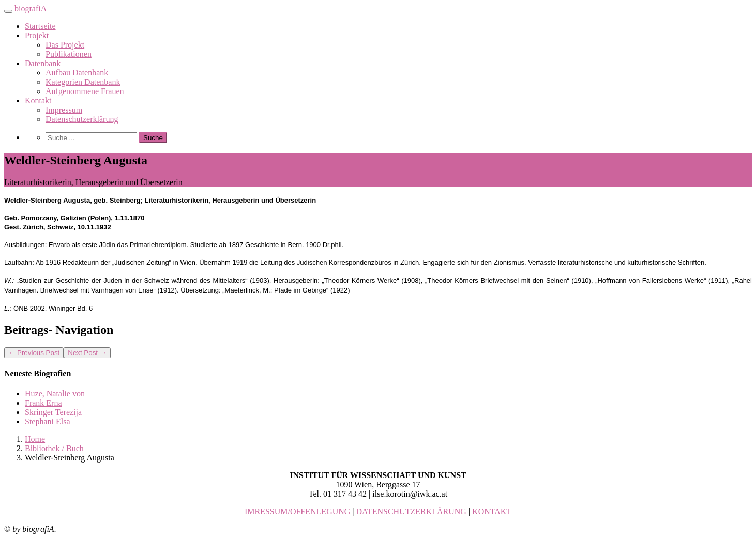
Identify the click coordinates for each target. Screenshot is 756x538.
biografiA (31, 9)
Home (35, 439)
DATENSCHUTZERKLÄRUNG (411, 511)
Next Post (87, 353)
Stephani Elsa (48, 421)
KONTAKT (492, 511)
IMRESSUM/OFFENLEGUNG (297, 511)
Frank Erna (43, 403)
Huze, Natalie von (55, 394)
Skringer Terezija (53, 412)
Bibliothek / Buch (54, 448)
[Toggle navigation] (8, 11)
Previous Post (34, 353)
